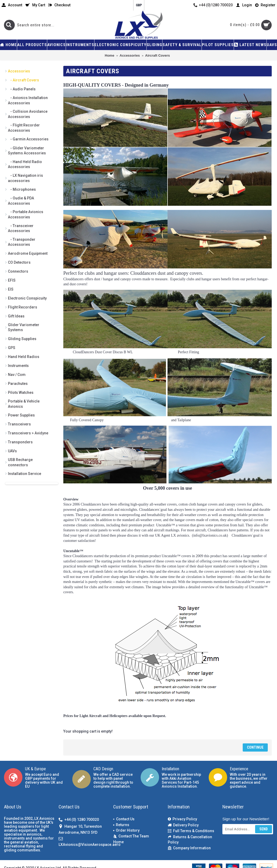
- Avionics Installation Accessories (28, 100)
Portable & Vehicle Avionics (24, 404)
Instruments (18, 366)
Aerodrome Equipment (28, 253)
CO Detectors (19, 262)
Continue (255, 747)
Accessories (19, 71)
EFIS (12, 280)
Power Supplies (21, 415)
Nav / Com (17, 375)
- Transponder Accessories (22, 242)
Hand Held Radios (24, 357)
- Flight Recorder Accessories (24, 128)
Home (118, 842)
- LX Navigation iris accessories (25, 178)
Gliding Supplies (22, 339)
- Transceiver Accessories (21, 228)
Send (264, 829)
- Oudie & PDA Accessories (21, 201)
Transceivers (19, 424)
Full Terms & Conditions (191, 831)
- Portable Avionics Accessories (26, 214)
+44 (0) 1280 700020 (79, 820)
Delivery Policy (183, 825)
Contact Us (124, 819)
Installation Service (25, 474)
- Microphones (22, 189)
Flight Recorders (23, 307)
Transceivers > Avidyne (28, 433)
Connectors (18, 271)
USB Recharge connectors (20, 462)
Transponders (20, 442)
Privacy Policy (182, 819)
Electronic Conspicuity (27, 298)
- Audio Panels (22, 89)
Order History (126, 830)
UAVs (12, 451)
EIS (11, 289)
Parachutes (18, 384)
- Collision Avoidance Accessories (28, 114)
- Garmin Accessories (28, 139)
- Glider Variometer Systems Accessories (27, 151)
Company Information (189, 848)
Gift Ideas (16, 316)
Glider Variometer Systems (24, 327)
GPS (12, 348)
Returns (121, 825)
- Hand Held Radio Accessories (25, 164)
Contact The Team (131, 836)
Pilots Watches (21, 393)
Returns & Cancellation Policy (190, 840)
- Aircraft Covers (23, 80)
